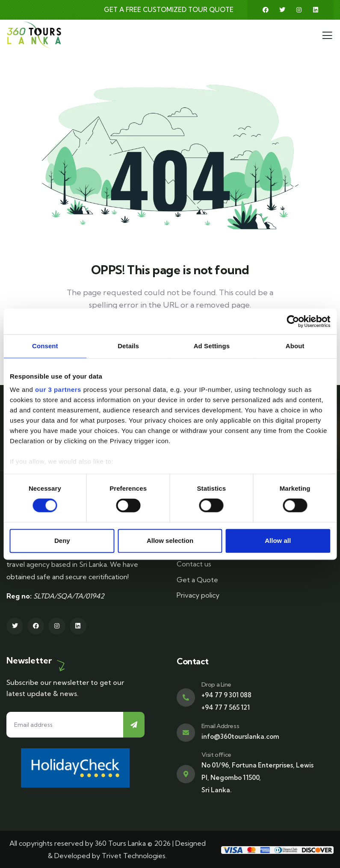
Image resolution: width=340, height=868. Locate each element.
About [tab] (295, 346)
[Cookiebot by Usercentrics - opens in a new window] (293, 321)
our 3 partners (58, 390)
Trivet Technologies (134, 856)
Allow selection (170, 541)
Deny (62, 541)
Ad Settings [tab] (212, 346)
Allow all (278, 541)
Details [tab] (128, 346)
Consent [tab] (45, 346)
